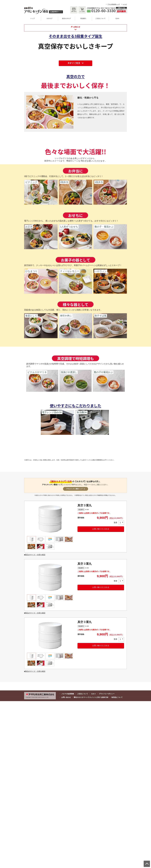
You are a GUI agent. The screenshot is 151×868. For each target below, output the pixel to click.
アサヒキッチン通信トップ (52, 651)
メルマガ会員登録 (68, 861)
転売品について (117, 864)
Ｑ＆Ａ (93, 861)
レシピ (125, 4)
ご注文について (82, 861)
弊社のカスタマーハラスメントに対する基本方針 (91, 864)
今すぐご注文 (74, 123)
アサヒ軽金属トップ (114, 4)
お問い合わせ (74, 11)
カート (82, 11)
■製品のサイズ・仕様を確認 (35, 722)
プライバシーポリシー (107, 861)
